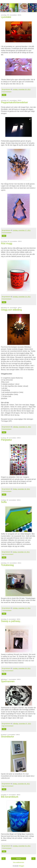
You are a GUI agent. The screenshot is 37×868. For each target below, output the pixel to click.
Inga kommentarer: (8, 554)
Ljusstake (6, 17)
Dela (4, 95)
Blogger (22, 866)
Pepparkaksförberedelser (14, 102)
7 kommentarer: (7, 610)
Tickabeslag (7, 565)
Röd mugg (7, 243)
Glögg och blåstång (11, 310)
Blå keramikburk (10, 797)
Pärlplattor (7, 440)
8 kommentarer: (7, 233)
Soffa (4, 502)
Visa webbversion (18, 862)
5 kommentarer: (7, 429)
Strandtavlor (7, 737)
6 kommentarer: (7, 92)
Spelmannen (8, 681)
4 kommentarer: (7, 848)
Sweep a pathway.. (11, 621)
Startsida (18, 859)
